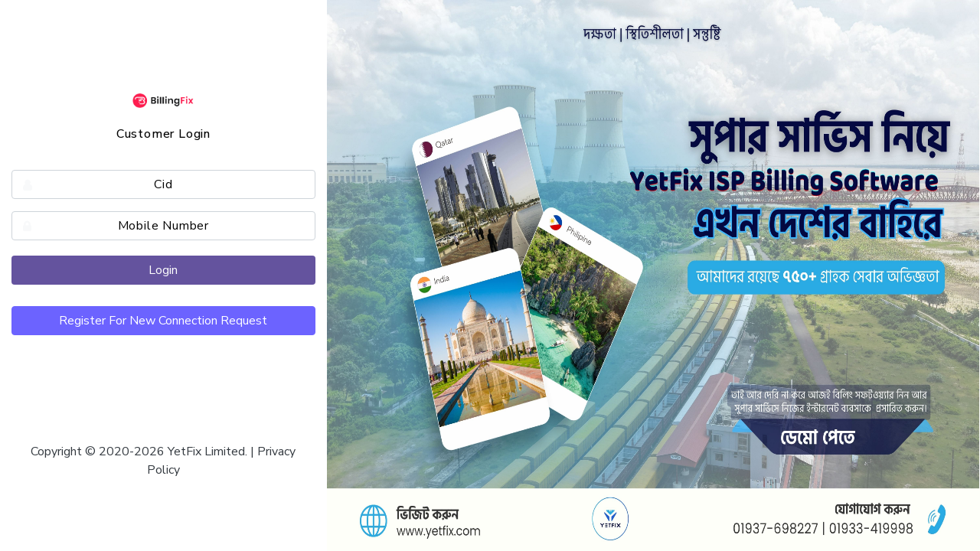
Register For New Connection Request (163, 321)
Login (163, 270)
